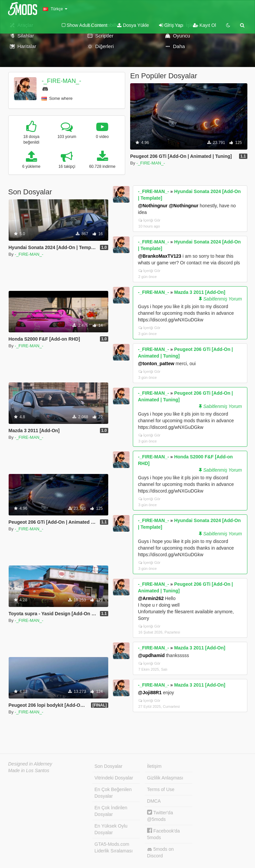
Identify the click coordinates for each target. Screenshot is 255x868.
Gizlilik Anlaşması (165, 778)
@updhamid (152, 655)
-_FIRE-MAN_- (61, 81)
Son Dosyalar (109, 766)
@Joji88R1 (150, 693)
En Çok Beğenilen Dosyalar (113, 793)
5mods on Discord (160, 852)
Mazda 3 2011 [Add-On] (200, 292)
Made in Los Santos (29, 770)
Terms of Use (161, 789)
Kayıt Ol (205, 25)
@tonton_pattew (156, 364)
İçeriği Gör (150, 220)
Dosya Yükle (133, 25)
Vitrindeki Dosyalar (114, 778)
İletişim (154, 766)
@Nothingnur (153, 206)
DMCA (154, 801)
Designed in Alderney (30, 764)
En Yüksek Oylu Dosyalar (111, 829)
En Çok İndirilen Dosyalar (111, 811)
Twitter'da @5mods (160, 816)
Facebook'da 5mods (164, 834)
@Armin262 (151, 598)
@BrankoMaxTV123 (160, 256)
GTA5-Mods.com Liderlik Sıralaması (114, 847)
